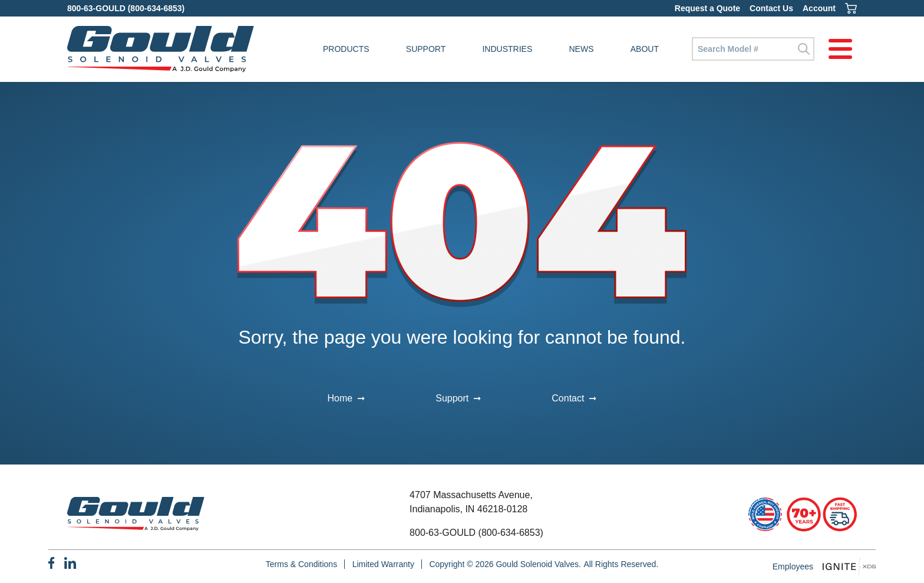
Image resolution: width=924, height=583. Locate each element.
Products (346, 49)
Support (426, 49)
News (582, 49)
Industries (507, 49)
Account (819, 8)
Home (340, 398)
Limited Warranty (383, 564)
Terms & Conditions (301, 564)
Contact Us (771, 8)
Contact (568, 398)
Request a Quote (707, 8)
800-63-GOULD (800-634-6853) (126, 8)
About (645, 49)
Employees (793, 566)
